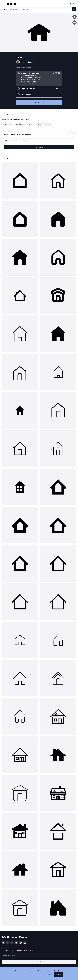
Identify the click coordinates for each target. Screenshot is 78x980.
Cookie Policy (36, 971)
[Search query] (39, 141)
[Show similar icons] (74, 22)
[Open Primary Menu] (3, 4)
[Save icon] (74, 17)
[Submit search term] (74, 9)
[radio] (39, 78)
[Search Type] (5, 9)
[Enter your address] (39, 955)
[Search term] (40, 9)
